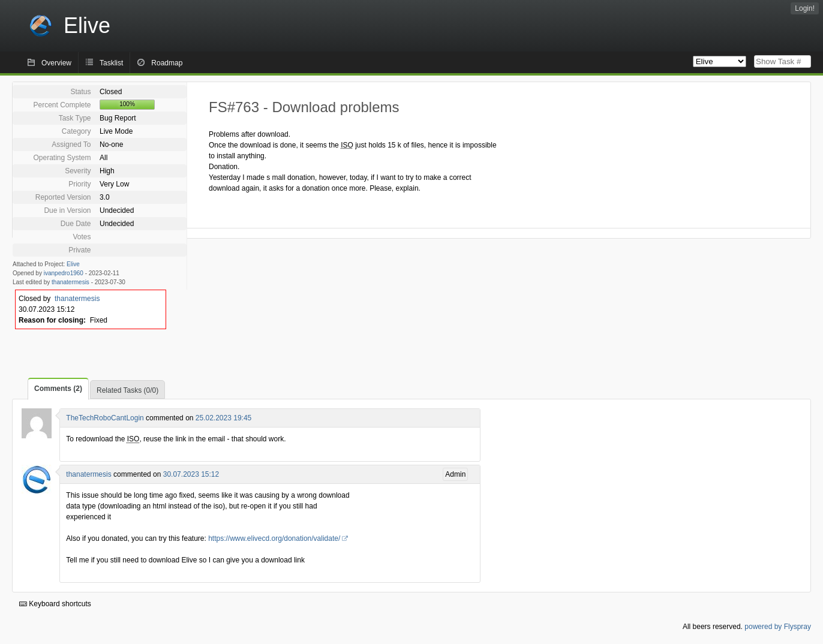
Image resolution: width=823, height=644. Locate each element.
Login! (805, 8)
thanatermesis (70, 282)
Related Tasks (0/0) (127, 390)
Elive (73, 264)
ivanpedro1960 (64, 273)
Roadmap (167, 63)
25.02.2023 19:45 (223, 418)
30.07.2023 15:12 (191, 474)
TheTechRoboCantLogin (105, 418)
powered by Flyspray (778, 627)
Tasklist (111, 63)
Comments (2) (58, 389)
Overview (56, 63)
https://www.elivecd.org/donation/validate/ (274, 538)
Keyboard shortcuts (55, 604)
